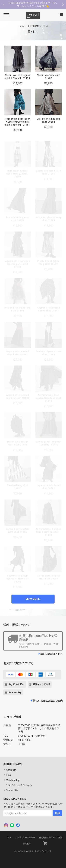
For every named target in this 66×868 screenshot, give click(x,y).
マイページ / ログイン (20, 785)
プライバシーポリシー (25, 837)
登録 (57, 813)
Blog (8, 775)
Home (21, 26)
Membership (13, 780)
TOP (9, 837)
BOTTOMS (34, 26)
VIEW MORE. (33, 599)
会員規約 (27, 844)
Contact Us (12, 790)
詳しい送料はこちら (52, 654)
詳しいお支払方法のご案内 (48, 701)
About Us (11, 770)
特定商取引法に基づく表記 (51, 837)
